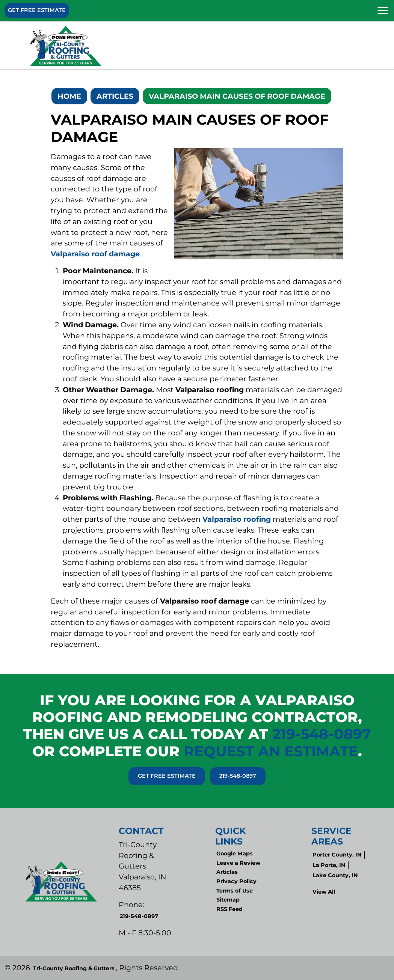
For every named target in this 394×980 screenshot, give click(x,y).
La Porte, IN (329, 865)
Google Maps (235, 854)
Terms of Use (235, 891)
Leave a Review (238, 863)
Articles (115, 96)
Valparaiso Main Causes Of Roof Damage (237, 96)
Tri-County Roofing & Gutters (74, 968)
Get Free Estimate (37, 10)
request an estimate (271, 751)
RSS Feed (229, 909)
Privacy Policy (236, 881)
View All (324, 892)
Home (69, 96)
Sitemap (228, 900)
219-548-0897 (322, 734)
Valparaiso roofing (237, 519)
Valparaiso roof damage (95, 254)
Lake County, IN (335, 875)
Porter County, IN (337, 855)
